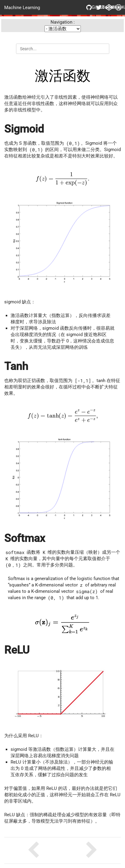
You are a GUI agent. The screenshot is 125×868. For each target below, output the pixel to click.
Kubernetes (118, 7)
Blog (108, 7)
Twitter (99, 7)
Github (89, 7)
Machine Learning (22, 7)
